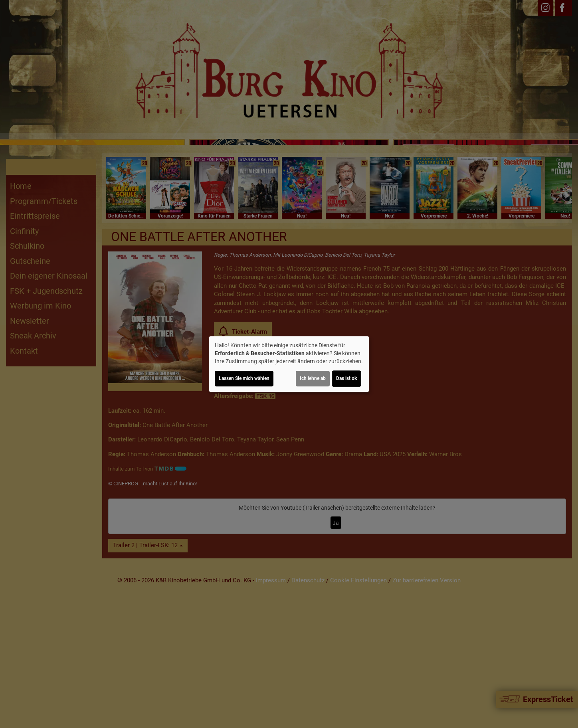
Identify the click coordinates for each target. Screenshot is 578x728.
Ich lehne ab (313, 378)
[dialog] (289, 364)
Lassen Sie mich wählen (244, 378)
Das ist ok (346, 378)
